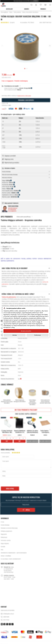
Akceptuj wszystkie (26, 331)
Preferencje (38, 335)
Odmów (15, 335)
